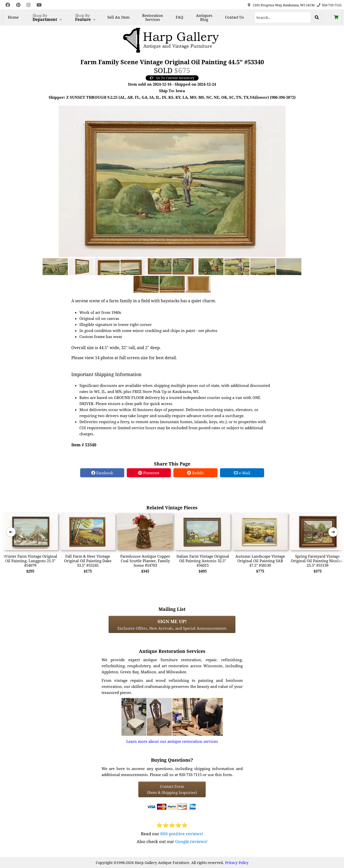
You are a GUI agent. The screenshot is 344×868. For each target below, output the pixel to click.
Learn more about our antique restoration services (172, 741)
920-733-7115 (332, 5)
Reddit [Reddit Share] (195, 473)
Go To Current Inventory (172, 78)
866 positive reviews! (182, 834)
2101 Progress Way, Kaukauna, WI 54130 (284, 5)
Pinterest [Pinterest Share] (149, 473)
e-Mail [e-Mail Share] (242, 473)
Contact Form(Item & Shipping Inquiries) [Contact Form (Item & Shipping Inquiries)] (172, 789)
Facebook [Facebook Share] (102, 473)
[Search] (283, 17)
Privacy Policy (237, 863)
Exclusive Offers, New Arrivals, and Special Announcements (172, 624)
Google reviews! (191, 841)
